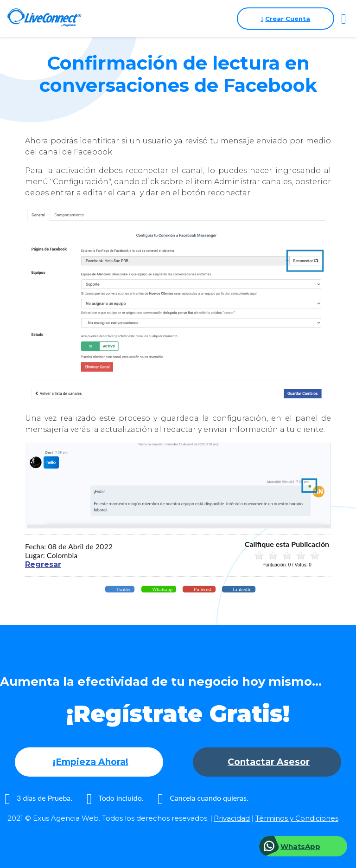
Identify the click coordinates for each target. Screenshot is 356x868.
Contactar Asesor (269, 762)
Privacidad (232, 818)
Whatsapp (162, 589)
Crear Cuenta (286, 19)
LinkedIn (242, 589)
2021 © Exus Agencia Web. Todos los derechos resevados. (108, 818)
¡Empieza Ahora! (91, 762)
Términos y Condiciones (297, 818)
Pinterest (202, 589)
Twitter (123, 589)
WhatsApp (300, 846)
